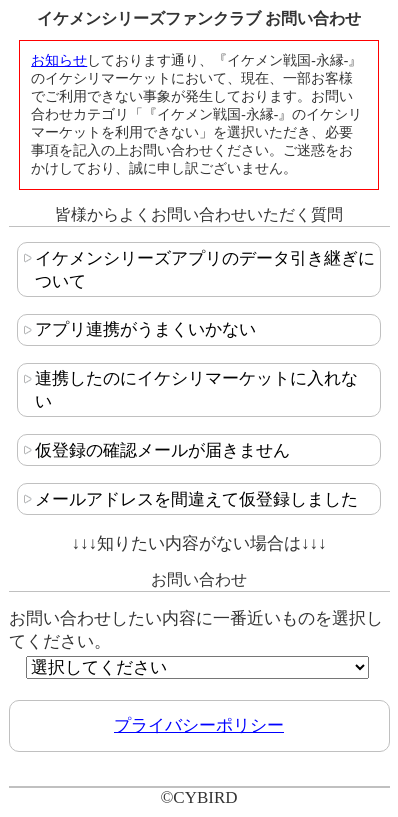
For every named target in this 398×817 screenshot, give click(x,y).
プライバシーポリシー (199, 725)
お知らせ (59, 60)
